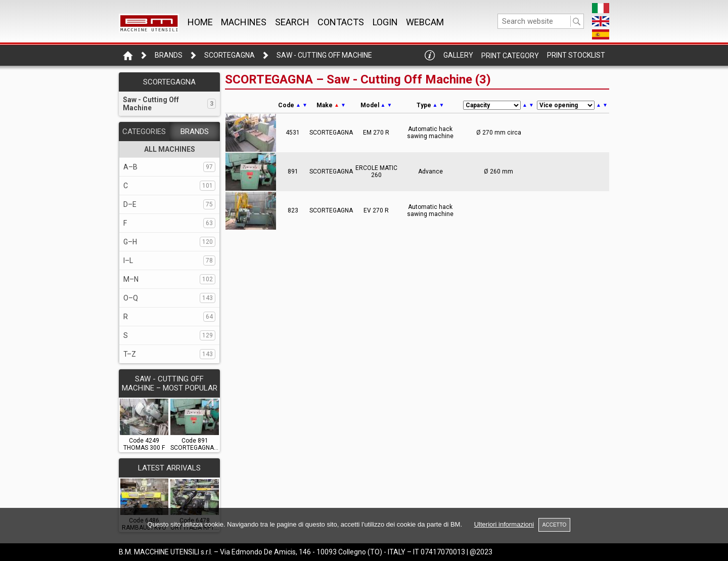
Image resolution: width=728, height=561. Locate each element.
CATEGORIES (144, 132)
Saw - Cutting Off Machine (324, 55)
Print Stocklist (576, 55)
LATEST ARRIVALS (169, 468)
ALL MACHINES (170, 149)
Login (385, 22)
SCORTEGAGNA (230, 55)
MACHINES (244, 22)
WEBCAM (425, 22)
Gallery (458, 55)
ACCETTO (555, 525)
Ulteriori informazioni (504, 524)
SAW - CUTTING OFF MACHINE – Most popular (170, 383)
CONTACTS (341, 22)
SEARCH (292, 22)
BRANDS (195, 132)
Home (200, 22)
